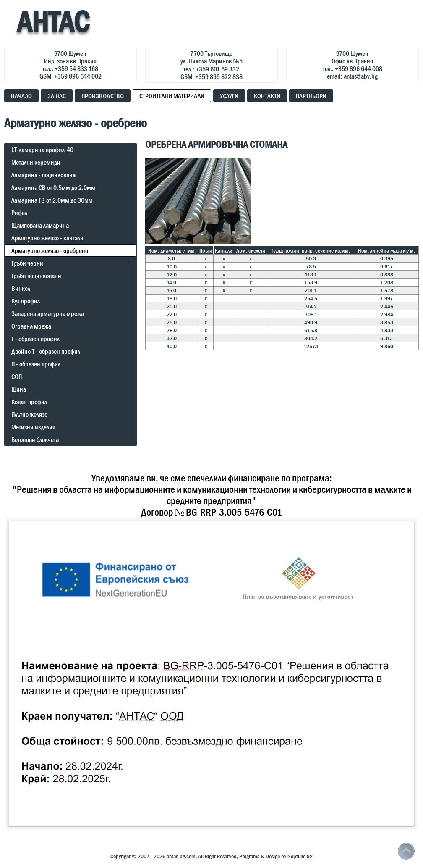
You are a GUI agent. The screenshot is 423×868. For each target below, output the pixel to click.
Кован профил (29, 402)
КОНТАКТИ (267, 96)
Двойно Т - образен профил (46, 351)
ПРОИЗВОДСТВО (103, 96)
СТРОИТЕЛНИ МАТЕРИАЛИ (172, 96)
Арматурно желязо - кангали (47, 238)
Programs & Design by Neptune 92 (276, 856)
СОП (17, 376)
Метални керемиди (36, 162)
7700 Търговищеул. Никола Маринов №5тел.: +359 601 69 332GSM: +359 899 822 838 (211, 65)
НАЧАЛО (21, 96)
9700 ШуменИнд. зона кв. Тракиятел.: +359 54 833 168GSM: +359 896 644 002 (70, 65)
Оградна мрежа (31, 326)
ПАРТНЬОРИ (311, 96)
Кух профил (26, 301)
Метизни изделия (33, 427)
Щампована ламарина (40, 225)
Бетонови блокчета (35, 439)
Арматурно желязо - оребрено (50, 250)
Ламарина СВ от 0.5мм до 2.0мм (53, 187)
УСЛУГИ (229, 96)
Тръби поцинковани (36, 276)
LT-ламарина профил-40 (42, 150)
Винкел (21, 288)
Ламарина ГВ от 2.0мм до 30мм (52, 200)
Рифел (19, 213)
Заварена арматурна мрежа (48, 313)
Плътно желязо (29, 414)
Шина (19, 389)
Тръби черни (27, 263)
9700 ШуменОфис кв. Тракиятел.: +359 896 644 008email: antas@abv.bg (352, 65)
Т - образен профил (35, 339)
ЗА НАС (57, 96)
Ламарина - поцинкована (43, 175)
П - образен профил (36, 364)
